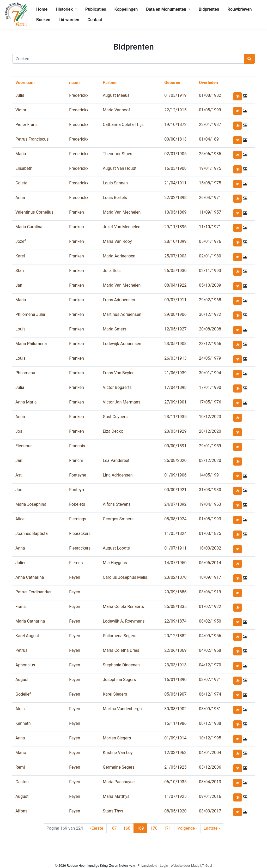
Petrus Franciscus (32, 139)
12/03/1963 (175, 753)
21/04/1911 (175, 183)
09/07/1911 (175, 300)
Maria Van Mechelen (122, 212)
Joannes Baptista (32, 534)
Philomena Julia (30, 314)
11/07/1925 (175, 796)
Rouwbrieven (240, 9)
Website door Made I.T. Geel (191, 866)
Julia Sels (112, 271)
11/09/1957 (210, 212)
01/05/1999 (210, 110)
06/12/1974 (210, 694)
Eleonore (23, 446)
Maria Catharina (30, 621)
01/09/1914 (175, 738)
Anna (20, 198)
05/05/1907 (175, 694)
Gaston (22, 782)
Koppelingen (126, 9)
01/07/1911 (175, 548)
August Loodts (116, 548)
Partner (110, 83)
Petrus (21, 650)
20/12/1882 (175, 636)
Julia (20, 95)
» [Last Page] (212, 828)
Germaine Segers (119, 767)
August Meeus (116, 95)
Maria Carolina (29, 227)
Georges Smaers (118, 519)
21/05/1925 (175, 767)
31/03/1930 (210, 490)
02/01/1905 (175, 154)
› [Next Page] (187, 828)
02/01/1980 (210, 256)
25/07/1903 (175, 256)
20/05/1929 (175, 431)
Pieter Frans (26, 125)
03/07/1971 (210, 680)
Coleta (21, 183)
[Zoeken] (128, 59)
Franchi (76, 460)
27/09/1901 (175, 402)
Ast (19, 475)
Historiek (65, 9)
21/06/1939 (175, 373)
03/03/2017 (210, 811)
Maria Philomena (31, 344)
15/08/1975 (210, 183)
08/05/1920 (175, 811)
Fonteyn (77, 490)
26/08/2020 (175, 460)
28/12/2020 (210, 431)
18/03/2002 (210, 548)
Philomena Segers (120, 636)
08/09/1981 (210, 709)
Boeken (43, 20)
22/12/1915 (175, 110)
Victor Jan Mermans (122, 402)
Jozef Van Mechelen (122, 227)
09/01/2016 (210, 796)
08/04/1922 (175, 285)
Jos (19, 431)
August (22, 680)
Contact (95, 20)
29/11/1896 (175, 227)
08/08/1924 (175, 519)
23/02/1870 (175, 577)
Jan (19, 285)
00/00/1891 (175, 446)
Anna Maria (26, 402)
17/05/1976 (210, 402)
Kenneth (23, 723)
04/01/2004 (210, 753)
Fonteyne (78, 475)
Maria (21, 154)
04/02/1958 (210, 650)
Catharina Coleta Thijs (123, 125)
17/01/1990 (210, 387)
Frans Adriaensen (119, 300)
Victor (21, 110)
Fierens (76, 563)
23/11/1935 (175, 417)
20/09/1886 (175, 592)
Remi (20, 767)
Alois (20, 709)
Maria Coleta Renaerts (123, 607)
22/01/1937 (210, 125)
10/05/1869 (175, 212)
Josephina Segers (119, 680)
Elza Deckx (113, 431)
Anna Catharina (30, 577)
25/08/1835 (175, 607)
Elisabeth (24, 168)
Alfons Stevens (117, 504)
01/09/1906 (175, 475)
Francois (77, 446)
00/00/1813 (175, 139)
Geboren (172, 83)
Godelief (23, 694)
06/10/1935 (175, 782)
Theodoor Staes (117, 154)
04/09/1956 (210, 636)
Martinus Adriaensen (122, 314)
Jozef (21, 241)
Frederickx (79, 95)
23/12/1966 (210, 344)
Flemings (78, 519)
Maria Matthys (116, 796)
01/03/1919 (175, 95)
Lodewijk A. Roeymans (124, 621)
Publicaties (96, 9)
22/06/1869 (175, 650)
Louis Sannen (115, 183)
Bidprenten (209, 9)
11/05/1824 (175, 534)
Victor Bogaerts (117, 387)
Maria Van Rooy (117, 241)
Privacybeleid (147, 866)
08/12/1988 (210, 723)
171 (168, 828)
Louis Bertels (115, 198)
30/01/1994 (210, 373)
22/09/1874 (175, 621)
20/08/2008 (210, 329)
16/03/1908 (175, 168)
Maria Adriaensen (119, 256)
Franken (77, 212)
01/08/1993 (210, 519)
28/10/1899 (175, 241)
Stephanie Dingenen (121, 665)
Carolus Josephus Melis (125, 577)
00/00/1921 (175, 490)
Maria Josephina (31, 504)
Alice (20, 519)
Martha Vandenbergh (122, 709)
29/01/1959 (210, 446)
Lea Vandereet (116, 460)
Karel (20, 256)
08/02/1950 (210, 621)
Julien (21, 563)
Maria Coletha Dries (121, 650)
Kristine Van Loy (118, 753)
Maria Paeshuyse (119, 782)
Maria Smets (114, 329)
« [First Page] (96, 828)
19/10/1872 (175, 125)
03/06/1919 (210, 592)
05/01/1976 (210, 241)
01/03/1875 (210, 534)
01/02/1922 (210, 607)
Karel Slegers (115, 694)
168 (128, 828)
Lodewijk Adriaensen (122, 344)
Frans (21, 607)
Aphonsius (25, 665)
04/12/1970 (210, 665)
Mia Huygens (115, 563)
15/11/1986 (175, 723)
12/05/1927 (175, 329)
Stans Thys (113, 811)
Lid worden (69, 20)
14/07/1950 (175, 563)
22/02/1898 (175, 198)
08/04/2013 (210, 782)
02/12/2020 (210, 460)
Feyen (75, 577)
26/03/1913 (175, 358)
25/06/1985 (210, 154)
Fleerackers (80, 534)
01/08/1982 (210, 95)
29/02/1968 (210, 300)
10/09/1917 (210, 577)
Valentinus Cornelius (34, 212)
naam (74, 83)
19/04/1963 (210, 504)
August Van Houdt (120, 168)
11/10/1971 (210, 227)
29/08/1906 (175, 314)
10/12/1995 (210, 738)
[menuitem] (42, 9)
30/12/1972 (210, 314)
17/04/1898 (175, 387)
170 (155, 828)
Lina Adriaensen (118, 475)
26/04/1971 (210, 198)
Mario (21, 753)
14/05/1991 (210, 475)
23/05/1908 (175, 344)
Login (164, 866)
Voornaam (25, 83)
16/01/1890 (175, 680)
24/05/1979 (210, 358)
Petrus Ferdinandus (33, 592)
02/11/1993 (210, 271)
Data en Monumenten (167, 9)
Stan (20, 271)
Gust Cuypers (115, 417)
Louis (20, 329)
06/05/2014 (210, 563)
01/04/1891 (210, 139)
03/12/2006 (210, 767)
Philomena (25, 373)
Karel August (27, 636)
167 (114, 828)
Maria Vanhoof (116, 110)
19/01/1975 (210, 168)
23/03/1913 (175, 665)
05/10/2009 (210, 285)
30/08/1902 (175, 709)
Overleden (208, 83)
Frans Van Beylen (119, 373)
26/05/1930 (175, 271)
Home (42, 9)
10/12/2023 (210, 417)
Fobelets (77, 504)
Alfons (21, 811)
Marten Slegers (117, 738)
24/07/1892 (175, 504)
